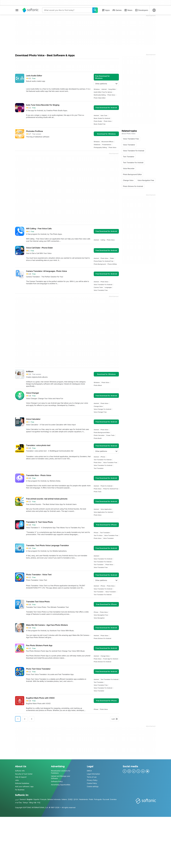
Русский (106, 799)
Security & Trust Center (24, 774)
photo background (100, 264)
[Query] (67, 10)
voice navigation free (101, 615)
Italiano (64, 799)
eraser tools (110, 435)
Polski (91, 799)
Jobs (17, 780)
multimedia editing (100, 95)
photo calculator (99, 435)
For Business (20, 790)
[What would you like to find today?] (95, 10)
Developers (142, 10)
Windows (97, 89)
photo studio (98, 121)
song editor (112, 89)
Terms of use (92, 777)
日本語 (70, 799)
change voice (98, 406)
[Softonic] (30, 10)
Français (43, 799)
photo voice (111, 95)
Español (36, 799)
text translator (99, 468)
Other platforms (106, 84)
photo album (98, 385)
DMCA (89, 771)
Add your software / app (24, 786)
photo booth (98, 438)
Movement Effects (107, 142)
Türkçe (25, 803)
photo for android (106, 486)
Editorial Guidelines (22, 783)
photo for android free (111, 489)
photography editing (100, 147)
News (128, 10)
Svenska (113, 799)
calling (103, 240)
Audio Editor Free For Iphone (103, 92)
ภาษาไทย (18, 803)
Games (117, 10)
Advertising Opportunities (61, 785)
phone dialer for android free (104, 261)
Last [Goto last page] (115, 719)
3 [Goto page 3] (32, 719)
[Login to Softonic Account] (154, 10)
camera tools (98, 287)
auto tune (104, 115)
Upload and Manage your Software (61, 777)
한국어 (76, 799)
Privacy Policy (92, 780)
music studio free (100, 124)
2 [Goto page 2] (25, 719)
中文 (39, 803)
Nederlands (84, 799)
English (30, 799)
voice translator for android (103, 285)
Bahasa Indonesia (54, 799)
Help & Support (21, 777)
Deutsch (23, 799)
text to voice (98, 535)
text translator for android (103, 460)
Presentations (107, 145)
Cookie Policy (92, 783)
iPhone (103, 457)
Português (98, 799)
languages (108, 287)
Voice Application (106, 509)
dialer (112, 258)
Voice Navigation (99, 618)
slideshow (97, 145)
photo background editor (102, 432)
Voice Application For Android (103, 512)
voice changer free (100, 412)
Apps (106, 10)
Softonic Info (20, 771)
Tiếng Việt (33, 803)
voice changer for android (102, 409)
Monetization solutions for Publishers (61, 772)
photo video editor (100, 98)
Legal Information (93, 774)
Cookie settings (93, 786)
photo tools (98, 492)
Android (104, 89)
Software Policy (57, 781)
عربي (17, 799)
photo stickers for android (102, 638)
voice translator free (101, 290)
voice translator (108, 538)
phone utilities (112, 264)
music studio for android (102, 118)
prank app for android (111, 659)
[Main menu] (17, 10)
